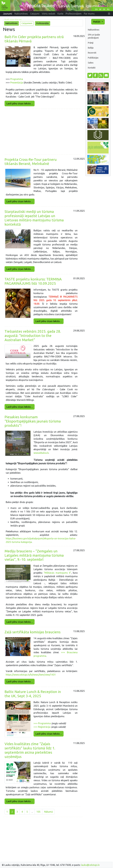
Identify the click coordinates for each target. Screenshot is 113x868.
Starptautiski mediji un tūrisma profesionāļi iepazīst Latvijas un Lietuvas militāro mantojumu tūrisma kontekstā (34, 218)
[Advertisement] (43, 132)
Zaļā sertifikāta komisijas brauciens (33, 632)
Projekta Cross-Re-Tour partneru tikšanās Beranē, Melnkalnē (31, 162)
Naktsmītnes (94, 30)
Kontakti (92, 68)
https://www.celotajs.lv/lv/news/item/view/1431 (31, 675)
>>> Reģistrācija (42, 727)
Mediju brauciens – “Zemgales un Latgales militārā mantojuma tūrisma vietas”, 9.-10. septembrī (34, 555)
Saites (91, 63)
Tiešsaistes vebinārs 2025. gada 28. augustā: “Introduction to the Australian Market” (33, 336)
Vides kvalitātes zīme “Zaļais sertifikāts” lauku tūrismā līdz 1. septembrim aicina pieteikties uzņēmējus (30, 750)
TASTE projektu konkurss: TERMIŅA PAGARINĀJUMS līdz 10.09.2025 (33, 281)
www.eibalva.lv (41, 453)
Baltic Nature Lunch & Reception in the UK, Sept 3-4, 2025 (33, 694)
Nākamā (48, 812)
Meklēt (97, 22)
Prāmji (91, 43)
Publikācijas (93, 58)
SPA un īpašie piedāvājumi (94, 36)
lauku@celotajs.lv (90, 865)
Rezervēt (92, 53)
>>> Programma (42, 723)
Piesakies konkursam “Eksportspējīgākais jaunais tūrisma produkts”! (33, 421)
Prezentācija (17, 83)
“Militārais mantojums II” (57, 573)
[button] (109, 14)
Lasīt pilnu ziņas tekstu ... (20, 103)
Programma (17, 79)
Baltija (91, 48)
